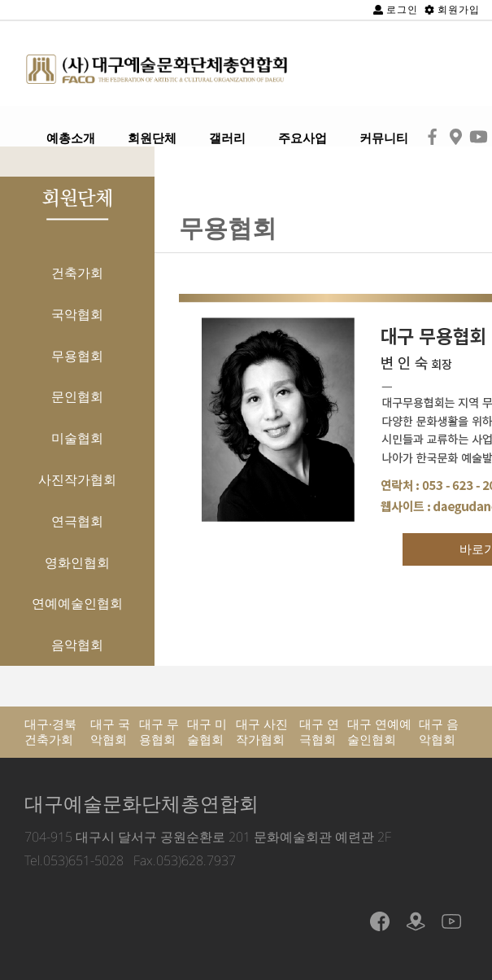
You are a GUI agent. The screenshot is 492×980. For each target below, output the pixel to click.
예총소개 (71, 138)
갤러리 (227, 138)
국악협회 (77, 314)
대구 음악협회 (439, 732)
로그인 (396, 9)
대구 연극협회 (319, 732)
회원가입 (452, 9)
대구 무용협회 (159, 732)
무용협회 (77, 356)
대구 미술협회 (207, 732)
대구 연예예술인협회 (379, 732)
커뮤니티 (384, 138)
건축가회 (77, 273)
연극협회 (77, 521)
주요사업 (303, 138)
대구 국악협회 (110, 732)
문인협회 (77, 396)
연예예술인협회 (77, 603)
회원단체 (152, 138)
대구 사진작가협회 (262, 732)
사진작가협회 (77, 479)
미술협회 (77, 438)
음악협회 (77, 645)
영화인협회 (77, 562)
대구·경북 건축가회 (50, 732)
